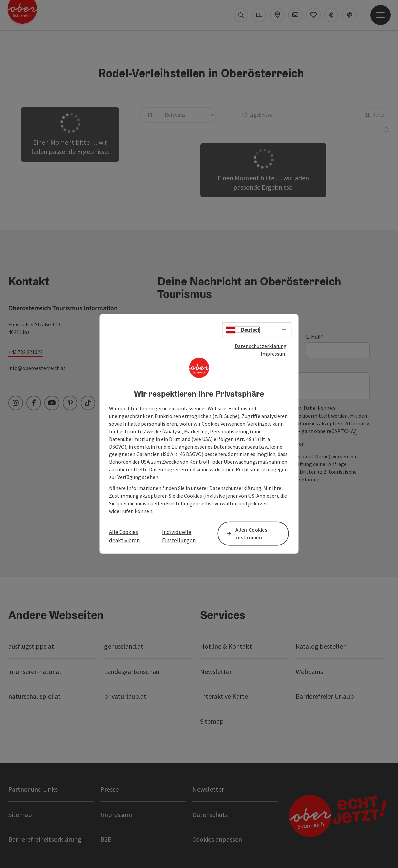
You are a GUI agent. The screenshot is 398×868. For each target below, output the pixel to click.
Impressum (274, 354)
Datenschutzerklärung (261, 346)
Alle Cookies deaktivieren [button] (124, 536)
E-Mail (315, 337)
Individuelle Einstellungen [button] (179, 536)
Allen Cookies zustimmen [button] (251, 533)
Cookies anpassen (217, 839)
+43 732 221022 (26, 352)
